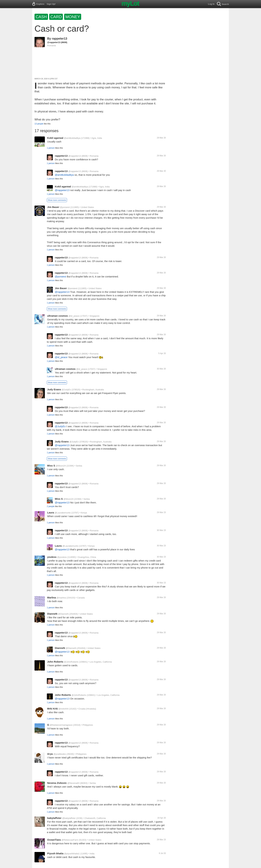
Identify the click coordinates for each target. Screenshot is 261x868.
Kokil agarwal (55, 138)
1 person (51, 148)
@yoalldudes (60, 754)
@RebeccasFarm (70, 840)
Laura (51, 512)
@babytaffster (69, 818)
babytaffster (54, 818)
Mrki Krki (52, 709)
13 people (39, 124)
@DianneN (63, 614)
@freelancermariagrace (61, 725)
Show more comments (57, 200)
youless (52, 557)
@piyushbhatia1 (72, 854)
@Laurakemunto (63, 513)
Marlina (52, 598)
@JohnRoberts (71, 662)
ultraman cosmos (57, 316)
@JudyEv (66, 390)
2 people (51, 506)
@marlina (61, 598)
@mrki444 (63, 709)
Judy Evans (54, 389)
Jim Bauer (53, 207)
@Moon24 (61, 466)
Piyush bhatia (55, 853)
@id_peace (74, 316)
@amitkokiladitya (72, 138)
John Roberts (55, 662)
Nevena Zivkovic (57, 783)
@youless (62, 557)
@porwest (65, 207)
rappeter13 (59, 39)
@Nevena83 (73, 783)
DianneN (52, 614)
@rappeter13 (54, 42)
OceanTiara (54, 840)
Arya (50, 754)
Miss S (51, 466)
